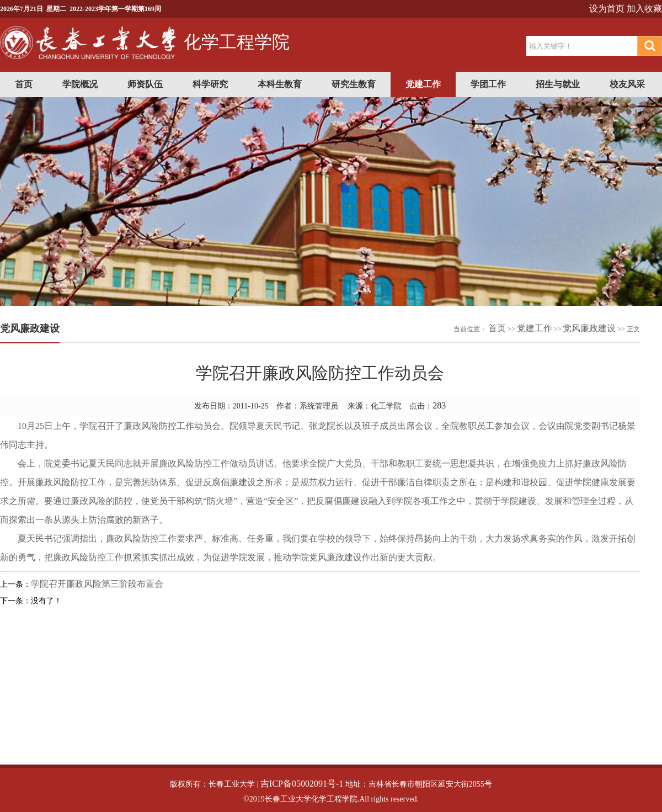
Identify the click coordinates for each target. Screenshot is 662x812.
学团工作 (488, 84)
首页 (24, 84)
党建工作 (423, 84)
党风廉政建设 (589, 328)
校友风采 (627, 84)
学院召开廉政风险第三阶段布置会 (97, 584)
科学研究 (210, 84)
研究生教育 (354, 84)
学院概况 (80, 84)
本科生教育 (280, 84)
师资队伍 (145, 84)
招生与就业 (558, 84)
